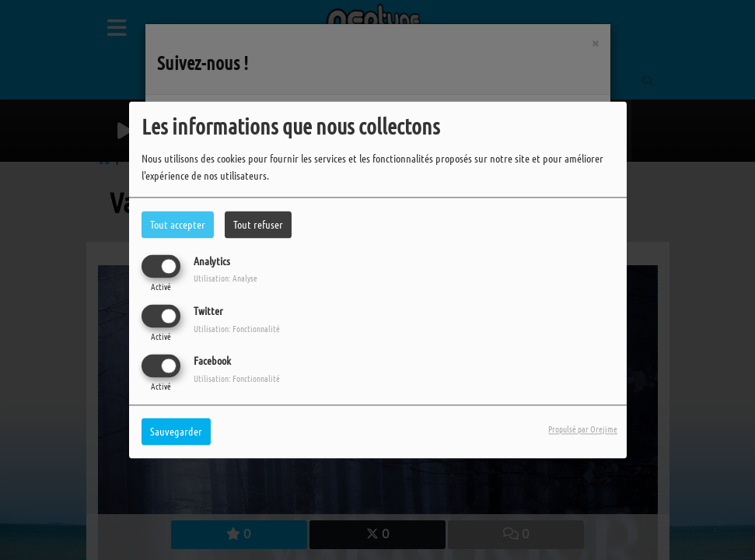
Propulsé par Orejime (583, 429)
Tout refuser (258, 224)
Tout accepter (178, 224)
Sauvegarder (176, 432)
